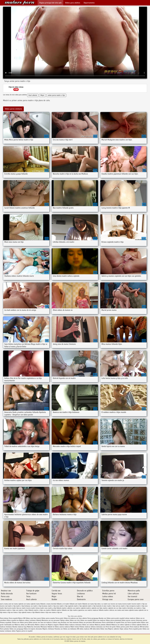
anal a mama (4, 604)
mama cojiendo (129, 610)
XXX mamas (31, 625)
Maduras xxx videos (118, 625)
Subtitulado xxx (9, 625)
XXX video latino (95, 629)
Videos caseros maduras (62, 627)
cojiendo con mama (24, 604)
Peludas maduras (85, 627)
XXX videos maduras (83, 629)
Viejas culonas (124, 629)
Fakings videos (65, 620)
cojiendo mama (35, 604)
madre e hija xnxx (53, 606)
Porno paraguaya (93, 618)
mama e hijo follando (33, 612)
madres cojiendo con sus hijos (112, 608)
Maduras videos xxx (21, 625)
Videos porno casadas (48, 618)
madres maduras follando (96, 610)
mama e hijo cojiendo (20, 612)
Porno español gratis (135, 629)
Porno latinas (4, 618)
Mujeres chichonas (48, 629)
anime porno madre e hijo (56, 95)
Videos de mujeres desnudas (33, 629)
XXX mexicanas (97, 622)
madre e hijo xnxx (142, 606)
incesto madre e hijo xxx (139, 604)
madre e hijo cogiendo (66, 606)
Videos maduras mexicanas (73, 625)
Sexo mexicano (74, 622)
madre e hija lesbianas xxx (24, 606)
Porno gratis (60, 618)
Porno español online (134, 622)
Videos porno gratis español (116, 618)
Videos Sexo (104, 629)
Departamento (89, 3)
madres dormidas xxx (129, 608)
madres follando (51, 610)
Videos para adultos (73, 3)
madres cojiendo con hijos (94, 608)
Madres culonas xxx (41, 625)
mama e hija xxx (8, 612)
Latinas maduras (130, 618)
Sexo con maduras (46, 622)
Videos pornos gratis (123, 627)
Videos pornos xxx (34, 622)
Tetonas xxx (16, 622)
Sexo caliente (83, 618)
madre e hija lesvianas (40, 606)
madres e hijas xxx (12, 610)
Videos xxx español (86, 620)
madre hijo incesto (6, 608)
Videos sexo (29, 618)
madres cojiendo (81, 608)
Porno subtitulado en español (111, 622)
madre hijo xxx (17, 608)
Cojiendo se (128, 625)
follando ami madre (76, 604)
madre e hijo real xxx (114, 606)
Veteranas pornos (142, 620)
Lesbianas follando (35, 620)
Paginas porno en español (24, 631)
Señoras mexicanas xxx (98, 627)
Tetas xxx (124, 622)
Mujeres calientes (114, 629)
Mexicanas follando (46, 627)
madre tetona (35, 608)
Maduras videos (24, 620)
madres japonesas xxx (80, 610)
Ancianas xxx (65, 622)
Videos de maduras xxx (71, 618)
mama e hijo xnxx (46, 612)
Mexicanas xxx (46, 620)
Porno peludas (5, 629)
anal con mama (13, 604)
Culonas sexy (56, 622)
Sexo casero (37, 618)
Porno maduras (135, 627)
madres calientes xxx (68, 608)
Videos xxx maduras (99, 620)
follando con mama (88, 604)
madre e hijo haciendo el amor (97, 606)
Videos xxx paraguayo (17, 629)
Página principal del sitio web (50, 3)
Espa (25, 627)
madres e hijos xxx (40, 610)
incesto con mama (116, 604)
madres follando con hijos (65, 610)
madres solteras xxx (110, 610)
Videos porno (24, 622)
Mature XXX (22, 618)
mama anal (121, 610)
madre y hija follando (55, 608)
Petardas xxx (59, 629)
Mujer (42, 95)
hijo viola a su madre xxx (102, 604)
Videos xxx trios (75, 620)
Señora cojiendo (137, 625)
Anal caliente (33, 95)
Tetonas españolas (6, 622)
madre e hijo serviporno (128, 606)
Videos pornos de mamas (19, 3)
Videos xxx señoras (88, 625)
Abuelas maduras (18, 627)
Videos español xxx (13, 620)
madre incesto (26, 608)
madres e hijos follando (26, 610)
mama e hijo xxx (57, 612)
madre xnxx (44, 608)
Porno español (13, 618)
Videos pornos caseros (129, 620)
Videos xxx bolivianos (70, 629)
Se (54, 627)
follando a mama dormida (48, 604)
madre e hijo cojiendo (81, 606)
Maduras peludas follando (103, 625)
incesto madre (127, 604)
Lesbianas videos (10, 631)
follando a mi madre (63, 604)
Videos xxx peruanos (86, 622)
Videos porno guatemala (113, 620)
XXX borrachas (144, 627)
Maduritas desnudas (34, 627)
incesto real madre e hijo (8, 606)
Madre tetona (75, 627)
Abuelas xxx (102, 618)
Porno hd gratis (111, 627)
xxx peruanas (55, 620)
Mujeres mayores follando (56, 625)
